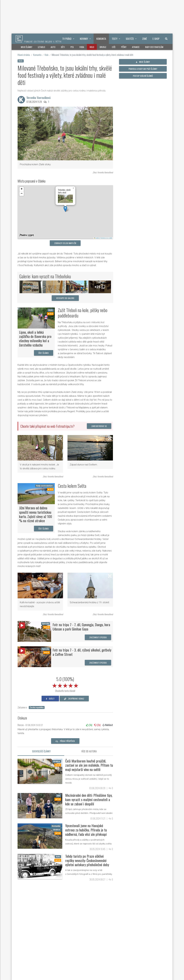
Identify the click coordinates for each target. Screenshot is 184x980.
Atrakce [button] (136, 47)
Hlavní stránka (24, 55)
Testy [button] (116, 39)
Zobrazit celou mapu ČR (65, 243)
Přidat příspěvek (65, 741)
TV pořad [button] (68, 39)
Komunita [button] (101, 39)
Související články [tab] (41, 751)
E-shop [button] (156, 39)
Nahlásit (108, 725)
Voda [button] (82, 47)
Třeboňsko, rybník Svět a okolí (64, 191)
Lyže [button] (114, 47)
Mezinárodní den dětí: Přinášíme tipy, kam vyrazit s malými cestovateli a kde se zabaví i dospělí (89, 799)
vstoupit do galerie (65, 298)
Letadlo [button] (41, 47)
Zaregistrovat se (99, 426)
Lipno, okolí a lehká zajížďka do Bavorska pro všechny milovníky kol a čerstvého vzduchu (35, 338)
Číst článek (44, 353)
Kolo (47, 55)
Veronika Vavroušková (39, 98)
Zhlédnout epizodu (98, 637)
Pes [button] (72, 47)
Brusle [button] (103, 47)
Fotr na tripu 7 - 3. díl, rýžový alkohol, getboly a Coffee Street (82, 652)
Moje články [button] (27, 47)
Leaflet (96, 238)
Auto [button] (53, 47)
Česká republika (37, 708)
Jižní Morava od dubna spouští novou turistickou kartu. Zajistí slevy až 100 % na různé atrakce (36, 514)
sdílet (50, 698)
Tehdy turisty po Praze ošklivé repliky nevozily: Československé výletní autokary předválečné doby (87, 860)
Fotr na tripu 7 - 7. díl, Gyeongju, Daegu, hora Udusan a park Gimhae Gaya (81, 627)
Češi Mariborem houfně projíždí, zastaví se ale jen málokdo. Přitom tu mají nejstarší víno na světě (89, 765)
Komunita (37, 55)
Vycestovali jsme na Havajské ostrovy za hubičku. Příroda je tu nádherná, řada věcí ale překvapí (86, 830)
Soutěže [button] (131, 39)
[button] (65, 209)
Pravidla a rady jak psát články (143, 69)
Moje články (143, 62)
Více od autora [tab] (89, 751)
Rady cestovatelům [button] (154, 47)
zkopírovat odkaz (74, 698)
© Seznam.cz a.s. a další (106, 238)
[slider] (65, 685)
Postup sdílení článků (143, 76)
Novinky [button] (85, 39)
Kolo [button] (92, 47)
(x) (89, 725)
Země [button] (145, 39)
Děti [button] (63, 47)
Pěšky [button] (124, 47)
